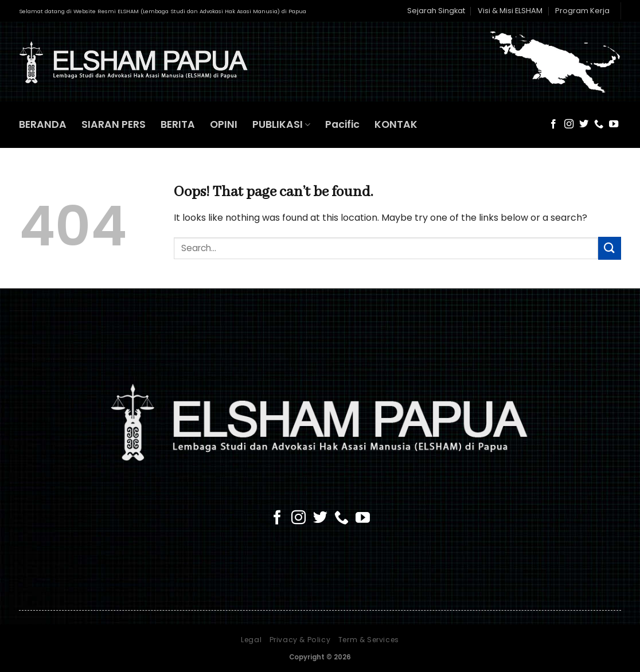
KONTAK (396, 124)
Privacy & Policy (300, 640)
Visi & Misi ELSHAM (510, 11)
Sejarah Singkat (436, 11)
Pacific (342, 124)
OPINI (224, 124)
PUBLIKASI (281, 124)
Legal (251, 640)
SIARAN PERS (114, 124)
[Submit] (610, 248)
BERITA (178, 124)
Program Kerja (582, 11)
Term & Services (369, 640)
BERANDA (43, 124)
